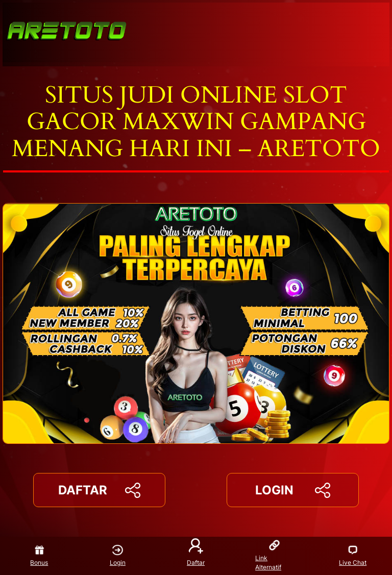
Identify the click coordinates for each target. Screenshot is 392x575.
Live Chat (353, 556)
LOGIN (292, 490)
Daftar (196, 553)
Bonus (39, 556)
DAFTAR (99, 490)
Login (118, 556)
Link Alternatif (268, 555)
